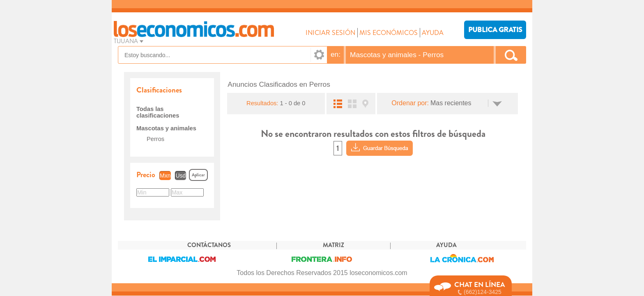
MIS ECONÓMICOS (389, 33)
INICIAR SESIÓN (330, 33)
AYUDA (433, 33)
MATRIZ (333, 245)
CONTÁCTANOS (209, 245)
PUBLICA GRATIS (495, 30)
